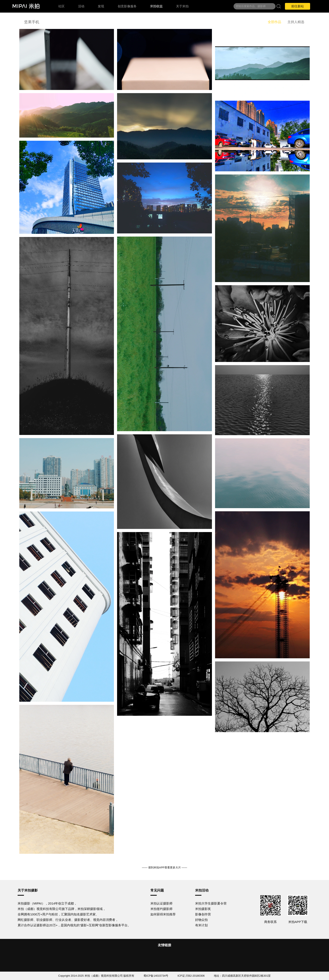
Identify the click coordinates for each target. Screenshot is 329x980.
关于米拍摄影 (28, 890)
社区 (61, 6)
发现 (101, 6)
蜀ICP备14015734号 (156, 976)
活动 (81, 6)
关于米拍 (182, 6)
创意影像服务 (127, 6)
